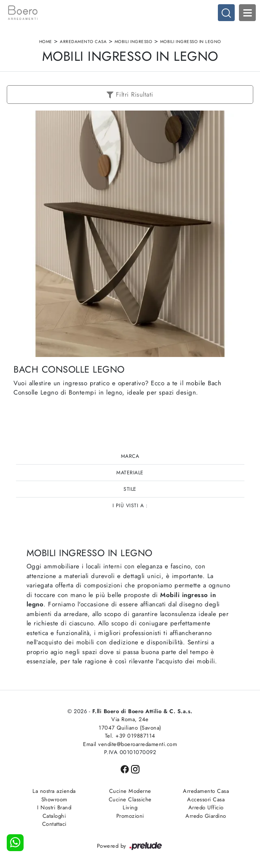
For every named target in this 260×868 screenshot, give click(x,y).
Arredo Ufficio (206, 807)
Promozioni (130, 816)
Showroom (54, 799)
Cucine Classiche (130, 799)
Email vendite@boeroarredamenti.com (130, 744)
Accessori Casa (206, 799)
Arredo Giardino (206, 816)
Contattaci (54, 824)
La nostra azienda (54, 791)
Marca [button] (130, 456)
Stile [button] (130, 489)
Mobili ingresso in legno (191, 42)
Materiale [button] (130, 473)
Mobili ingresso (134, 42)
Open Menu (247, 13)
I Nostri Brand (54, 807)
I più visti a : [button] (130, 506)
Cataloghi (54, 816)
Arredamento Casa (83, 42)
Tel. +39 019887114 (130, 736)
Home (46, 42)
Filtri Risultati (130, 95)
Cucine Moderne (130, 791)
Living (130, 807)
